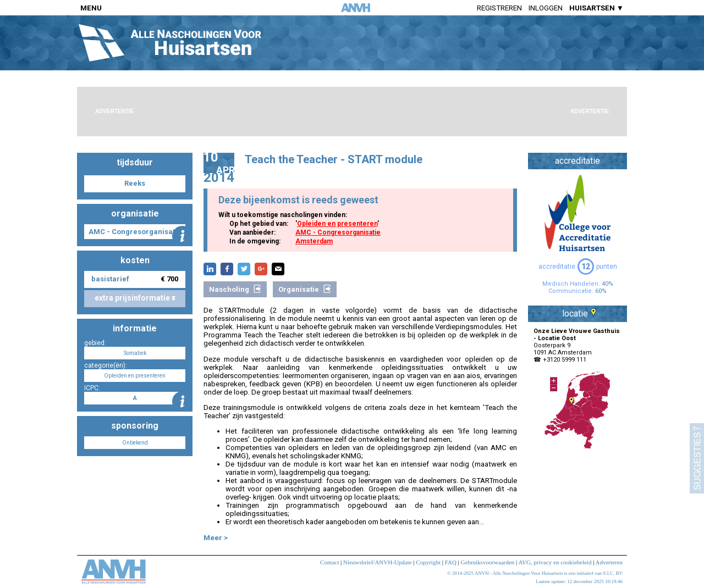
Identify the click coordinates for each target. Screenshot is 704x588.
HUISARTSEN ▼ (596, 8)
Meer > (216, 538)
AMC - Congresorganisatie (338, 232)
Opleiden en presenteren (337, 224)
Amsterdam (314, 241)
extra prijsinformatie (135, 298)
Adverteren (609, 562)
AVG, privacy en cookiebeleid (555, 562)
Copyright (428, 562)
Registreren (499, 8)
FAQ (451, 562)
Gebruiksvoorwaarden (488, 562)
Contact (329, 562)
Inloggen (546, 8)
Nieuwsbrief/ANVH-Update (378, 562)
